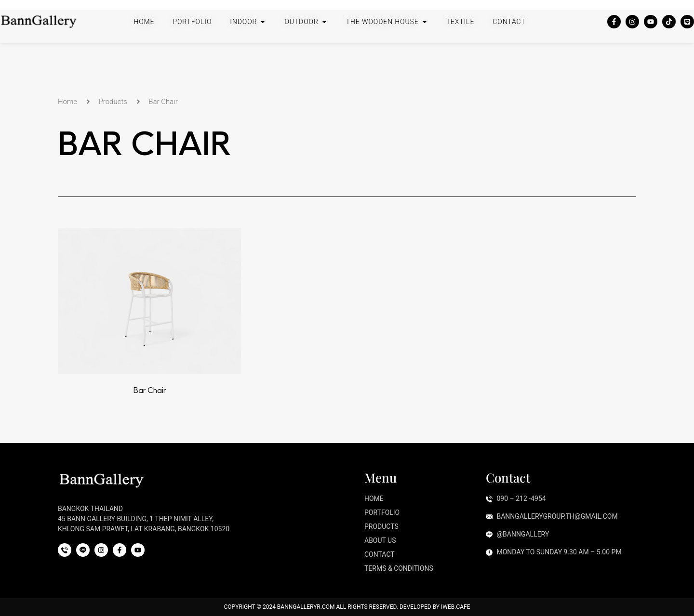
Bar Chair (149, 390)
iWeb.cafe (455, 607)
